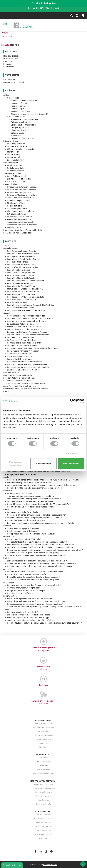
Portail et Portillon (11, 163)
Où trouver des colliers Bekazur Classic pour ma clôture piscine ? (34, 580)
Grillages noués (17, 133)
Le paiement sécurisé (44, 739)
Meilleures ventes (11, 59)
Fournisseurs (9, 67)
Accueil (6, 246)
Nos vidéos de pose (44, 830)
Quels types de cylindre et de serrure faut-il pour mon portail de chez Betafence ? (40, 566)
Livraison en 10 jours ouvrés (43, 702)
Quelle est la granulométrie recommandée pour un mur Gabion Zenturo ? (37, 555)
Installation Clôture (19, 270)
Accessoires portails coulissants (21, 222)
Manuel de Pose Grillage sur (25, 289)
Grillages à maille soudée (21, 122)
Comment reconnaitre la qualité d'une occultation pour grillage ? (34, 553)
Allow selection (43, 464)
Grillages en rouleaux (16, 117)
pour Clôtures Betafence (25, 329)
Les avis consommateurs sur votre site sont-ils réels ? (29, 615)
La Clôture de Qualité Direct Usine (17, 381)
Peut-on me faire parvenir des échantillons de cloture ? (30, 483)
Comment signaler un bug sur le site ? (23, 612)
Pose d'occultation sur (21, 300)
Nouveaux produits (11, 56)
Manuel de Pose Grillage (21, 273)
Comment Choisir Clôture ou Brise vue (30, 319)
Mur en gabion (13, 152)
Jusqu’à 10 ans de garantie (43, 649)
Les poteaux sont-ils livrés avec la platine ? (25, 512)
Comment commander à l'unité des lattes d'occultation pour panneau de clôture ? (41, 547)
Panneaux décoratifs (20, 103)
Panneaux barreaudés (20, 106)
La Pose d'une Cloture (22, 267)
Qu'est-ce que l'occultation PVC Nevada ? (24, 539)
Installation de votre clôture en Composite (31, 305)
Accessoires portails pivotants (20, 219)
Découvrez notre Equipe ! (26, 316)
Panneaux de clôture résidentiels (24, 101)
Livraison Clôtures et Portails (20, 378)
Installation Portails (22, 265)
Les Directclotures (20, 359)
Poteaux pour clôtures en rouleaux (21, 190)
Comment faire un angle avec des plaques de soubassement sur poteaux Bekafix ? (41, 523)
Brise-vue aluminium (16, 160)
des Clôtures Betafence (22, 340)
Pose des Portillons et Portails (23, 292)
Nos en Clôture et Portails (25, 362)
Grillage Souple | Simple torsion (24, 125)
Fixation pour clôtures (16, 203)
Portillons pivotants (15, 165)
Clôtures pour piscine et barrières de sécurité (29, 114)
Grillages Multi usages (16, 182)
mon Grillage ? (21, 337)
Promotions (8, 61)
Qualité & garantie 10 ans (43, 784)
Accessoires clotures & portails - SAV (19, 198)
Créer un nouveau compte (14, 82)
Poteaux (7, 510)
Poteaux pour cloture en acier (19, 192)
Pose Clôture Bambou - (20, 275)
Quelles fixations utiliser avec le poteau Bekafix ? (27, 574)
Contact (7, 391)
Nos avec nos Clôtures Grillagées (27, 364)
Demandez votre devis (12, 865)
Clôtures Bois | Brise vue (17, 146)
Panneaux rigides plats (20, 111)
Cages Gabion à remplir (17, 176)
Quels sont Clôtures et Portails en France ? (33, 348)
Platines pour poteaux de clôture (21, 211)
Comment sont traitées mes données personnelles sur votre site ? (34, 585)
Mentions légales (44, 732)
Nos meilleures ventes (43, 804)
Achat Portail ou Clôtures (20, 386)
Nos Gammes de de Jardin (27, 321)
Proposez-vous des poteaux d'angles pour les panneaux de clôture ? (35, 518)
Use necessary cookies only (16, 464)
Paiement (11, 373)
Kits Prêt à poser (23, 351)
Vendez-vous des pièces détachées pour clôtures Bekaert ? (32, 620)
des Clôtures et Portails (21, 324)
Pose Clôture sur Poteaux (21, 251)
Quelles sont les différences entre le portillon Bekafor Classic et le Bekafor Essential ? (42, 564)
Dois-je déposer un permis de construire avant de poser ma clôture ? (35, 604)
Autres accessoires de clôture (19, 217)
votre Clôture (22, 346)
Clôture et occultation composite (21, 149)
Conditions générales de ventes (43, 728)
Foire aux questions (43, 823)
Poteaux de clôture (11, 184)
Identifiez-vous (10, 79)
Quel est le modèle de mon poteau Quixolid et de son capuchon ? (34, 577)
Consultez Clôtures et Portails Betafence (26, 389)
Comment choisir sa (24, 343)
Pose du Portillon (18, 262)
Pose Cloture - (20, 283)
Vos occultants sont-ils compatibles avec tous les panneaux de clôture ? (37, 542)
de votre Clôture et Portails (24, 327)
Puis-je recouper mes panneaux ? (21, 493)
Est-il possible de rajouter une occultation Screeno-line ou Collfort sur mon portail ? (41, 545)
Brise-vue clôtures (11, 141)
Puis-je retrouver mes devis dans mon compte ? (27, 590)
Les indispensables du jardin (19, 179)
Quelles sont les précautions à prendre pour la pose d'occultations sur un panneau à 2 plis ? (45, 550)
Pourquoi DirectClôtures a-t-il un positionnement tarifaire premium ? (35, 488)
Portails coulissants (15, 171)
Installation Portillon (22, 294)
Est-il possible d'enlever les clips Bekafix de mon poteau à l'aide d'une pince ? (39, 472)
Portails (7, 558)
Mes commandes (44, 762)
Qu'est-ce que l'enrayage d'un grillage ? (23, 528)
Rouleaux (7, 526)
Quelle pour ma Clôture (20, 354)
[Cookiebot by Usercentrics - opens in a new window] (72, 401)
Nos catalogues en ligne (43, 834)
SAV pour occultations (16, 214)
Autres (6, 609)
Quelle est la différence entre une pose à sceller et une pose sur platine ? (37, 515)
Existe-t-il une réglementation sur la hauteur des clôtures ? (31, 599)
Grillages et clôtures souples (23, 138)
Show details (72, 453)
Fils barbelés (16, 136)
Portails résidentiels (15, 168)
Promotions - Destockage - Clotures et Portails (23, 230)
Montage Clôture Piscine (21, 256)
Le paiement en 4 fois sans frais (44, 788)
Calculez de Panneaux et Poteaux (27, 332)
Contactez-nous (44, 743)
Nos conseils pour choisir (43, 819)
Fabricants (8, 64)
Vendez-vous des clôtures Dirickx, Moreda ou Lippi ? (29, 617)
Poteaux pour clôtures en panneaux (22, 187)
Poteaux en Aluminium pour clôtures (22, 195)
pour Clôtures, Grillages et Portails (24, 383)
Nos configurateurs (43, 815)
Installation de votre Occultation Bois (26, 281)
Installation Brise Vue (24, 254)
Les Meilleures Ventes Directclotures (18, 233)
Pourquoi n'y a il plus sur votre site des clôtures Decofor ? (31, 507)
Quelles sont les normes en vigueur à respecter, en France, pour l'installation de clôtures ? (44, 607)
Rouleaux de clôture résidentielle (24, 119)
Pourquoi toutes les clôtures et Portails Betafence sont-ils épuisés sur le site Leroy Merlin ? (45, 623)
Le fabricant (23, 370)
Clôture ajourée (14, 155)
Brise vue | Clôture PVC (17, 144)
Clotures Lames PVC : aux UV (30, 335)
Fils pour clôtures (14, 227)
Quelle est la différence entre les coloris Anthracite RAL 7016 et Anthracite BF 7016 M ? (43, 480)
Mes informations (44, 770)
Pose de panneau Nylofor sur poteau (26, 297)
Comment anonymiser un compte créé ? (24, 588)
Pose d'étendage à (17, 302)
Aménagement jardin (12, 173)
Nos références (43, 800)
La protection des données (43, 735)
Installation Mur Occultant (22, 286)
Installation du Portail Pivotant (23, 259)
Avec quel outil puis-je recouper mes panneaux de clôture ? (31, 496)
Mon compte (9, 582)
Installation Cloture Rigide (21, 278)
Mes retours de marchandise (44, 774)
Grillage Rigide (13, 98)
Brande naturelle (14, 157)
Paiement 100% (43, 668)
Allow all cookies (71, 464)
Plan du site (43, 747)
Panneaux (8, 491)
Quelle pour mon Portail (20, 356)
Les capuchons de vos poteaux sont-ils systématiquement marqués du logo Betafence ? (44, 485)
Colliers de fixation (15, 206)
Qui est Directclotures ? (44, 724)
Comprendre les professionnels (28, 367)
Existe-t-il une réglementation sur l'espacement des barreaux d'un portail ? (38, 601)
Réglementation (10, 596)
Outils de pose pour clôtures (19, 200)
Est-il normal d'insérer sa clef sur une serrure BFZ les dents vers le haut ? (37, 561)
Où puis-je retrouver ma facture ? (21, 593)
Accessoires (8, 569)
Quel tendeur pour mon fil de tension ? (23, 531)
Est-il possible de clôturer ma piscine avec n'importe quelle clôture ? (35, 499)
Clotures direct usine (43, 796)
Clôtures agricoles (18, 130)
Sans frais (43, 685)
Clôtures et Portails (18, 375)
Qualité (6, 477)
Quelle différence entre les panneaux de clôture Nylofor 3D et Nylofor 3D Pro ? (39, 504)
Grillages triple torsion (20, 128)
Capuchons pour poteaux (18, 209)
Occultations (9, 537)
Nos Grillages (43, 838)
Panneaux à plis (18, 109)
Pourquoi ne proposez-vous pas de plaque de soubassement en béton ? (37, 572)
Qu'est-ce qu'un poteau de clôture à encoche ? (26, 520)
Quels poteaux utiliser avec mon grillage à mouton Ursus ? (31, 534)
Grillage (7, 95)
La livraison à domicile (44, 792)
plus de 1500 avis (43, 8)
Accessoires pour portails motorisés (22, 225)
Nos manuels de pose (44, 826)
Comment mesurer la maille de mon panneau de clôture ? (31, 501)
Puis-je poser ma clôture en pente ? (22, 474)
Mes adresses (44, 766)
